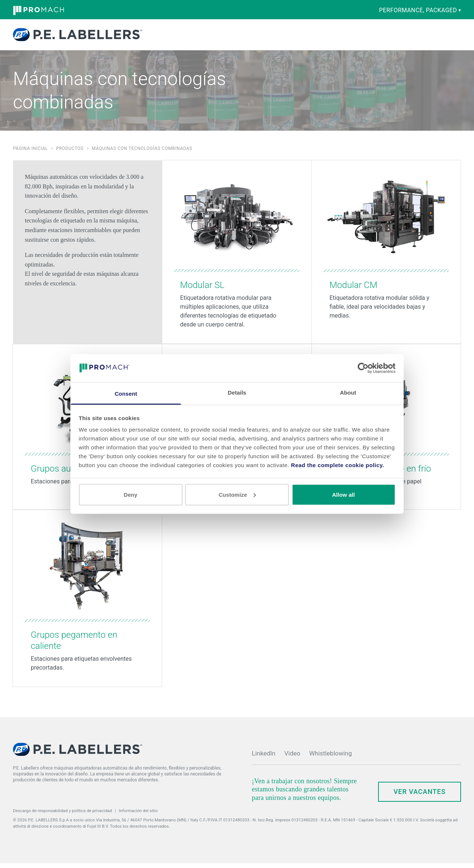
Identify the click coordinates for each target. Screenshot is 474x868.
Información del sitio (138, 815)
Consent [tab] (126, 394)
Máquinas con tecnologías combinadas (142, 153)
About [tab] (348, 393)
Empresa (287, 37)
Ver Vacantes (420, 796)
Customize (237, 494)
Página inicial (30, 153)
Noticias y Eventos (320, 37)
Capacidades (203, 37)
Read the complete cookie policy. (338, 465)
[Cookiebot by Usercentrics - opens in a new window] (363, 368)
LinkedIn (264, 758)
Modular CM (353, 290)
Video (292, 758)
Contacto (384, 36)
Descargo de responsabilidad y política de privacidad (62, 815)
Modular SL (202, 290)
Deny (131, 494)
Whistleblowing (331, 758)
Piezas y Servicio (239, 37)
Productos (164, 37)
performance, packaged (420, 10)
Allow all (344, 494)
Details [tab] (237, 393)
